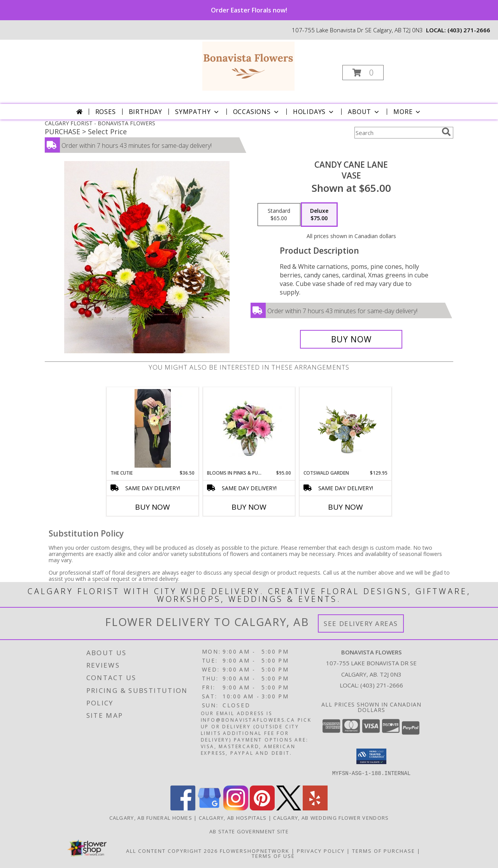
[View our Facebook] (183, 808)
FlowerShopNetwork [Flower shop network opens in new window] (255, 851)
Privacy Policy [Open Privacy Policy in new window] (321, 851)
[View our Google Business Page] (209, 808)
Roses (106, 112)
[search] (446, 132)
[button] (363, 73)
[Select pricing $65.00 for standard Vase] (279, 215)
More (408, 112)
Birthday (146, 112)
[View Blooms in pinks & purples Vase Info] (249, 429)
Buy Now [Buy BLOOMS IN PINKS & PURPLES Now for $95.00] (249, 507)
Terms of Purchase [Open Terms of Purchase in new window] (384, 851)
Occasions (257, 112)
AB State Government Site (249, 831)
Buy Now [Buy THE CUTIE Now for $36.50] (153, 507)
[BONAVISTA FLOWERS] (248, 66)
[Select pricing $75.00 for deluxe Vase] (319, 215)
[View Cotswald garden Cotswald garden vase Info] (346, 428)
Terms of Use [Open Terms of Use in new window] (273, 856)
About (364, 112)
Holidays (314, 112)
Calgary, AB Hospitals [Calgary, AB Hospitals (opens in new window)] (233, 818)
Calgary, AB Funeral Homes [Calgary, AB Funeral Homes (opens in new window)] (151, 818)
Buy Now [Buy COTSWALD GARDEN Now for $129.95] (345, 507)
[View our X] (289, 808)
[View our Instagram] (236, 808)
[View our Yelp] (315, 808)
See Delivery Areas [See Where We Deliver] (361, 623)
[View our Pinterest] (262, 808)
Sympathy (197, 112)
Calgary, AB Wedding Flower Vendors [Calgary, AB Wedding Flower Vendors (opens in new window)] (331, 818)
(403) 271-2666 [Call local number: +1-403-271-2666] (469, 30)
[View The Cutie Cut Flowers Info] (153, 428)
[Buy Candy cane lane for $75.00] (351, 339)
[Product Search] (396, 133)
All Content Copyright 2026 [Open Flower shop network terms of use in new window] (172, 851)
